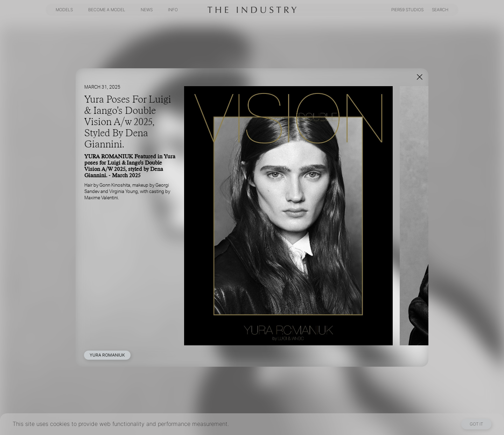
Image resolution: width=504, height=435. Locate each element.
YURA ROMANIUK (107, 355)
